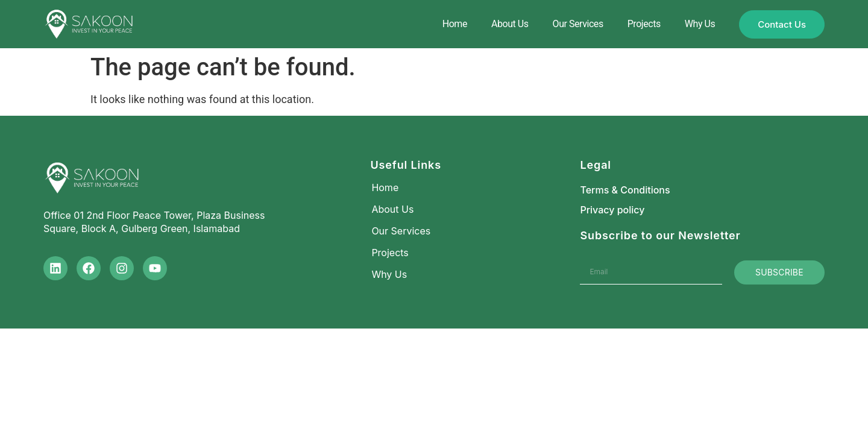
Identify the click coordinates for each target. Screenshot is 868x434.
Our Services (578, 24)
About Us (510, 24)
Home (455, 24)
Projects (644, 24)
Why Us (700, 24)
